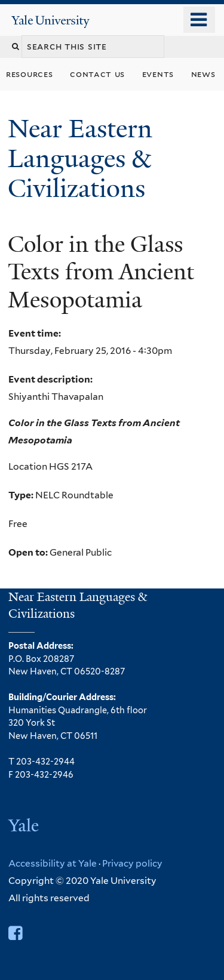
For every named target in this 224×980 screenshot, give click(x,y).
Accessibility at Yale (53, 863)
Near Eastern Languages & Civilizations (80, 158)
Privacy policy (132, 863)
